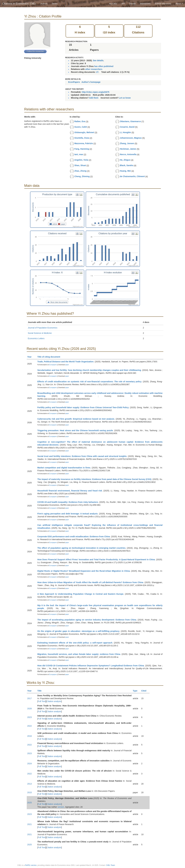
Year (31, 357)
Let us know (125, 98)
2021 (30, 824)
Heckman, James (128, 149)
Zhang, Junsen (127, 143)
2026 (30, 709)
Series (55, 4)
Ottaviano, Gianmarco (130, 121)
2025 (30, 803)
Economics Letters (36, 338)
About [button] (179, 4)
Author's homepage (91, 82)
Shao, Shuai (80, 165)
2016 (30, 736)
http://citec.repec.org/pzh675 (96, 92)
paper (67, 365)
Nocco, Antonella (128, 154)
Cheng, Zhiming (82, 176)
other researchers (94, 69)
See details (98, 60)
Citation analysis (54, 701)
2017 (30, 698)
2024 (30, 764)
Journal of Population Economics (43, 328)
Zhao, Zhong (80, 171)
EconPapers (74, 82)
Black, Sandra (127, 165)
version (61, 807)
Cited (145, 691)
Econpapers (53, 365)
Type (136, 691)
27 (97, 72)
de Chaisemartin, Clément (132, 176)
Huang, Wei (125, 171)
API (123, 4)
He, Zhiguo (125, 160)
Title (41, 691)
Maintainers (145, 4)
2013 (30, 784)
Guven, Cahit (81, 127)
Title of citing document (50, 357)
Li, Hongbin (125, 132)
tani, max (79, 154)
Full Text (42, 701)
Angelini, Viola (81, 160)
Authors (44, 4)
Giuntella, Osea (82, 138)
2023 (30, 717)
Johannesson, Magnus (131, 138)
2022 (30, 726)
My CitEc (113, 4)
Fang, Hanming (82, 149)
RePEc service (31, 865)
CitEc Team (110, 865)
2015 (30, 792)
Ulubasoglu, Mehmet (84, 132)
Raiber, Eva (80, 121)
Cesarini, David (127, 127)
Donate (132, 4)
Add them (94, 98)
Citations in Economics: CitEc (19, 4)
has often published (104, 66)
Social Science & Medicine (40, 333)
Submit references (163, 4)
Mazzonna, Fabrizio (84, 143)
